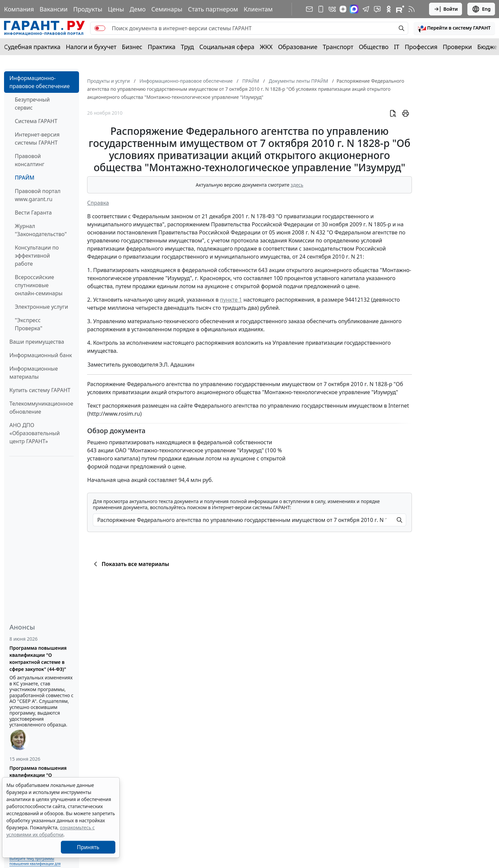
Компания (19, 9)
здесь (297, 185)
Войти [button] (446, 9)
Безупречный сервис (32, 104)
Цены (116, 9)
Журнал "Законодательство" (41, 230)
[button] (454, 28)
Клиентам (258, 9)
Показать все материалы (130, 564)
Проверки (457, 47)
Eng (481, 9)
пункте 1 (231, 300)
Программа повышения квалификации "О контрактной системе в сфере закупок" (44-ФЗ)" (38, 658)
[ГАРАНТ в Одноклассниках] (389, 9)
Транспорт (338, 47)
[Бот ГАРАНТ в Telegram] (377, 9)
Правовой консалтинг (30, 160)
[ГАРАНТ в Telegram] (366, 9)
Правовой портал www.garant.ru (38, 195)
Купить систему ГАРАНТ (40, 390)
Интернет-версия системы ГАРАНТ (37, 139)
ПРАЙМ (25, 178)
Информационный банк (41, 355)
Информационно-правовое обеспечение (40, 82)
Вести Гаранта (33, 213)
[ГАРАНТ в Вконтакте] (332, 9)
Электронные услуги (41, 307)
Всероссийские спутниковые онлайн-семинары (39, 285)
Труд (187, 47)
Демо (138, 9)
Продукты (88, 9)
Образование (298, 47)
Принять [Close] (88, 847)
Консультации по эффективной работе (37, 256)
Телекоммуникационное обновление (41, 408)
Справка (98, 203)
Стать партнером (213, 9)
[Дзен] (343, 9)
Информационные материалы (34, 373)
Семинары (167, 9)
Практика (161, 47)
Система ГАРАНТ (36, 121)
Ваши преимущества (37, 342)
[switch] (100, 28)
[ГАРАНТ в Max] (354, 9)
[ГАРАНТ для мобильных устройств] (321, 9)
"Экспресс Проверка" (29, 324)
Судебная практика (32, 47)
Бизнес (132, 47)
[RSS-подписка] (412, 9)
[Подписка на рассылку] (309, 9)
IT (397, 47)
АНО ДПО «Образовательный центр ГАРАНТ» (35, 433)
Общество (374, 47)
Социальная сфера (227, 47)
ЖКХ (266, 47)
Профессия (421, 47)
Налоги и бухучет (91, 47)
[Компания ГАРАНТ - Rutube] (400, 9)
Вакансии (54, 9)
